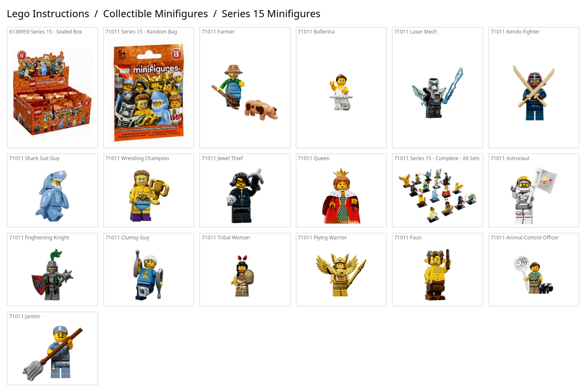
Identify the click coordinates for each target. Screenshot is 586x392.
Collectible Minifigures (156, 13)
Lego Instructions (48, 13)
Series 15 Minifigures (271, 13)
